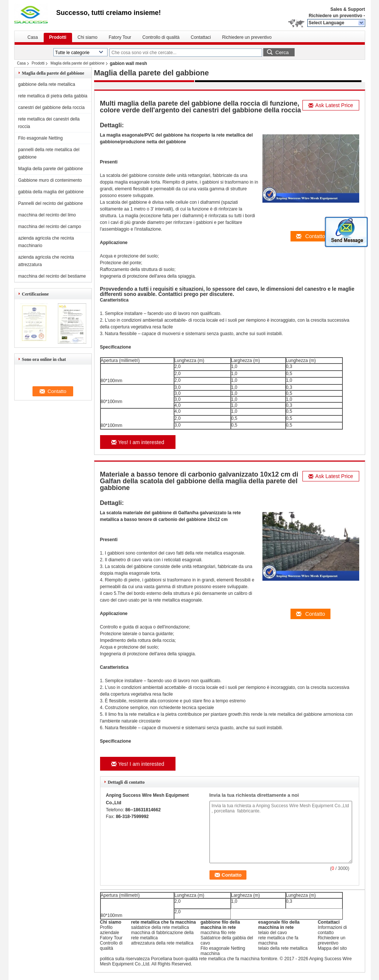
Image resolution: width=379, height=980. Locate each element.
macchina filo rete (218, 933)
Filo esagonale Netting (41, 138)
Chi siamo (88, 37)
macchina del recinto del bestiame (52, 276)
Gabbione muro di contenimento (50, 180)
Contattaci (201, 37)
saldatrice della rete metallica (160, 927)
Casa (33, 37)
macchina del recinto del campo (50, 227)
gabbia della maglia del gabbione (51, 192)
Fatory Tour (120, 37)
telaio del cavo (273, 933)
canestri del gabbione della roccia (52, 107)
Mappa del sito (332, 948)
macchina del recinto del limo (47, 215)
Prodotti (58, 37)
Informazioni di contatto (332, 930)
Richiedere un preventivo (335, 16)
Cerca (282, 52)
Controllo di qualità (161, 37)
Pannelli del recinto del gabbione (51, 203)
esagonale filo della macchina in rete (279, 925)
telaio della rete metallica (283, 948)
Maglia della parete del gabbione (77, 63)
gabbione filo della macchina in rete (220, 925)
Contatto (311, 236)
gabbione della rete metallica (47, 84)
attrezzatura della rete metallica (162, 943)
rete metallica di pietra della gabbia (53, 96)
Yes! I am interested (138, 442)
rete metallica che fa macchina (163, 922)
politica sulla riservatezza (125, 959)
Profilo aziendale (110, 930)
